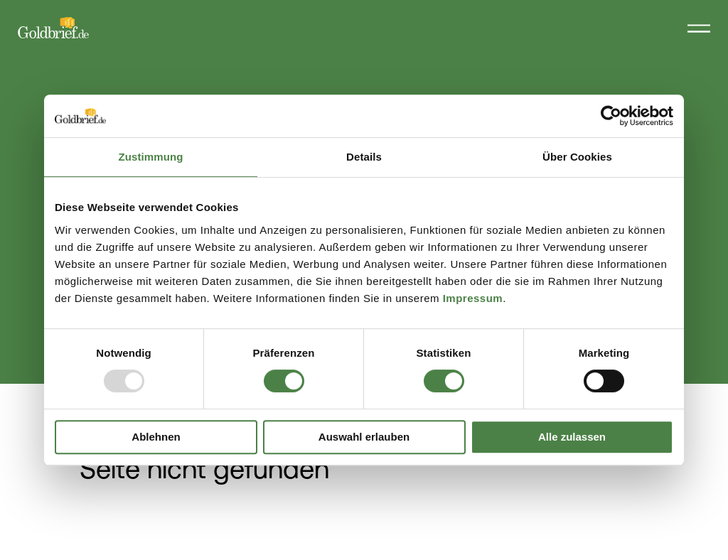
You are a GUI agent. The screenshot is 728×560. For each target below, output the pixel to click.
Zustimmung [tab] (151, 157)
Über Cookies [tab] (577, 157)
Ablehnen (156, 437)
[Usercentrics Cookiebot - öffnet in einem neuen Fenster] (611, 116)
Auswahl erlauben (364, 437)
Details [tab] (364, 157)
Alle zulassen (572, 437)
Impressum (473, 298)
